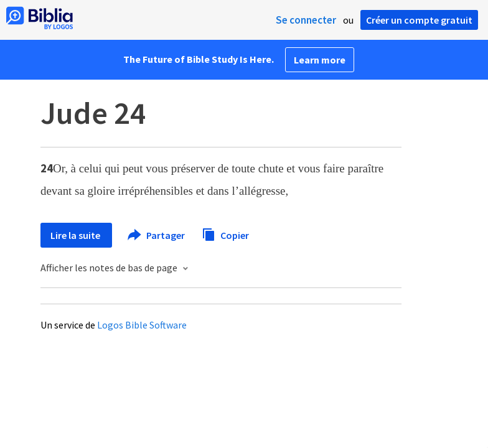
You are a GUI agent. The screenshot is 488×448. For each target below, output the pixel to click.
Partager (157, 235)
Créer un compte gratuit (419, 20)
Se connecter (306, 20)
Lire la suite (76, 235)
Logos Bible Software (142, 325)
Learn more (320, 60)
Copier (225, 234)
